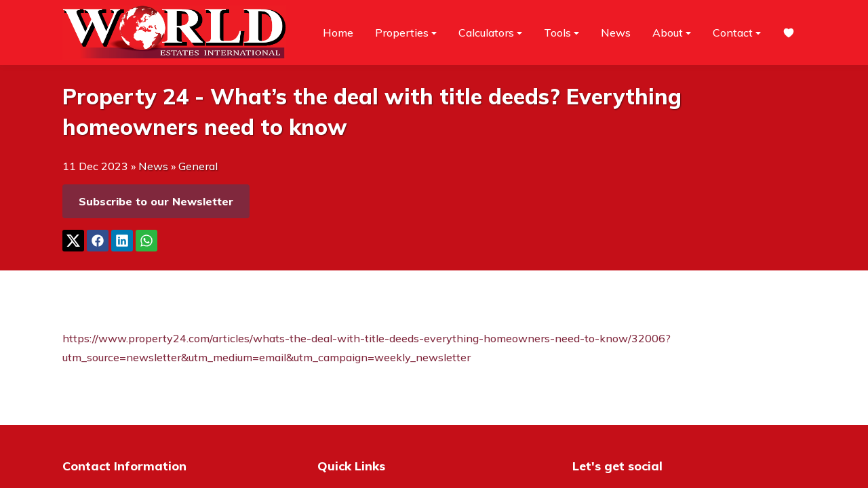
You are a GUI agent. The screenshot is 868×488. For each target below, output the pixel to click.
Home (338, 33)
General (198, 166)
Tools (561, 33)
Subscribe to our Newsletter (156, 201)
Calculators (490, 33)
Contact (737, 33)
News (616, 33)
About (672, 33)
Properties (406, 33)
